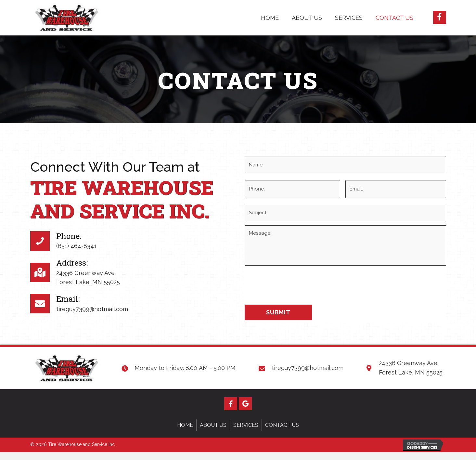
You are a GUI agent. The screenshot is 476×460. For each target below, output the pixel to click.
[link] (270, 17)
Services (246, 433)
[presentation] (294, 289)
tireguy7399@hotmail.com (92, 313)
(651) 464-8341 (76, 250)
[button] (440, 17)
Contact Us (282, 433)
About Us (213, 433)
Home (185, 433)
